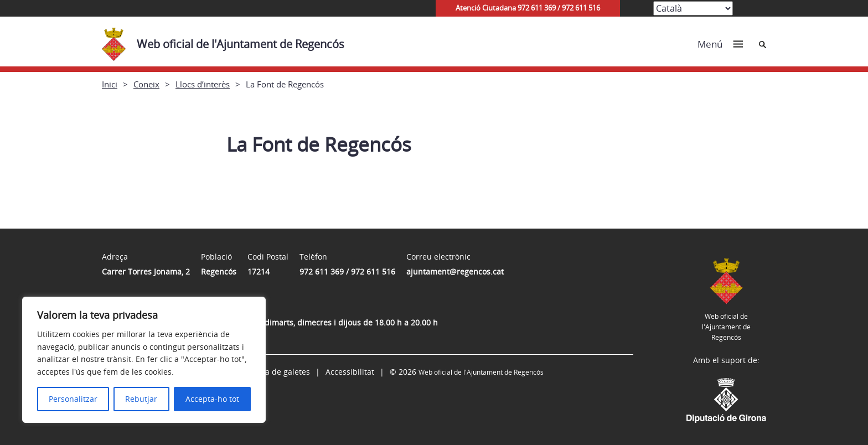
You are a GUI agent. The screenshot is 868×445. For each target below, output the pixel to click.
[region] (144, 360)
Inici (110, 84)
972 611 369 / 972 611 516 (347, 271)
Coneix (146, 84)
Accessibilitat (350, 372)
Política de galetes (277, 372)
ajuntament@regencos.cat (455, 271)
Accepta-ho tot (212, 399)
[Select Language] (693, 8)
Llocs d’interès (203, 84)
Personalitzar (73, 399)
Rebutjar (141, 399)
